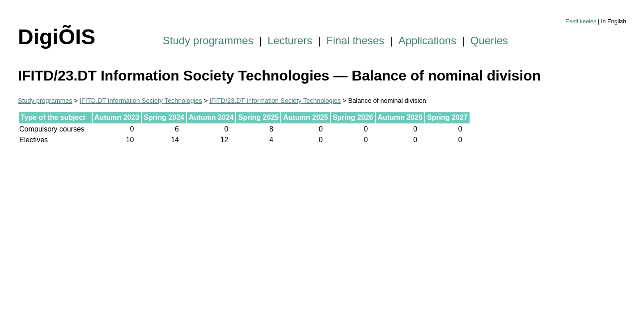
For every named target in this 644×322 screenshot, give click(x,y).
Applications (427, 40)
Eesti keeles (581, 21)
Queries (489, 40)
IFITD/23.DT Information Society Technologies (275, 101)
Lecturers (290, 40)
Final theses (355, 40)
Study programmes (208, 40)
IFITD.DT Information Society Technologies (141, 101)
